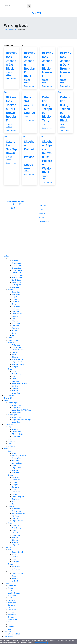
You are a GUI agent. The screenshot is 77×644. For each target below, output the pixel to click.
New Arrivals (9, 636)
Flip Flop (15, 352)
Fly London (16, 309)
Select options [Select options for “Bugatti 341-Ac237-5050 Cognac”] (29, 120)
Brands (11, 290)
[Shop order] (14, 45)
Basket (41, 209)
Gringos (11, 617)
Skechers (15, 328)
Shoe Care (12, 441)
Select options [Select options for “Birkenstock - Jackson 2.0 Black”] (11, 78)
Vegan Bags (16, 437)
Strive (14, 333)
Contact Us (6, 233)
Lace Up (15, 533)
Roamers (11, 627)
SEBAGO (11, 598)
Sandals (11, 343)
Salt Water (16, 326)
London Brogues (18, 497)
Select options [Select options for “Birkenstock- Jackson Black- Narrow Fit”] (47, 86)
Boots (15, 30)
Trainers (15, 391)
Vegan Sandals (17, 362)
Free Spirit (16, 311)
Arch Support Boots (19, 456)
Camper (15, 299)
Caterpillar (16, 302)
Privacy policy (43, 643)
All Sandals (16, 345)
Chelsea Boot (17, 268)
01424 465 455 (16, 204)
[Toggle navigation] (73, 13)
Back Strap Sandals (19, 514)
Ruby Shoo (16, 323)
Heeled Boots (17, 273)
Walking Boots (17, 285)
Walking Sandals (18, 364)
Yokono (11, 629)
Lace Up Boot (17, 463)
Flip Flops (15, 516)
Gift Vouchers (9, 396)
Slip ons (15, 357)
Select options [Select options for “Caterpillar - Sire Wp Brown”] (11, 163)
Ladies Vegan (13, 403)
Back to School (17, 552)
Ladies (6, 256)
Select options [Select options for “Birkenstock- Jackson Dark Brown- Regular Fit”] (11, 130)
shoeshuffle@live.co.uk (16, 202)
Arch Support (17, 266)
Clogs (14, 376)
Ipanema (15, 316)
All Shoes (15, 372)
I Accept (35, 643)
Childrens (7, 547)
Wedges (15, 367)
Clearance (8, 632)
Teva (14, 335)
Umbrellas (12, 446)
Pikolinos (15, 321)
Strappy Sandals (18, 359)
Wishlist (41, 217)
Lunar (14, 319)
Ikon (10, 622)
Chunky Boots (17, 270)
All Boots (15, 261)
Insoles (11, 439)
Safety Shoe (16, 535)
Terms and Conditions (10, 243)
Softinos (15, 331)
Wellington (16, 473)
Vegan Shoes (17, 393)
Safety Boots (17, 280)
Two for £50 (8, 398)
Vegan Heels (16, 408)
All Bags (15, 429)
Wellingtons (16, 287)
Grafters (11, 612)
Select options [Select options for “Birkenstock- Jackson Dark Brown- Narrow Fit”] (65, 86)
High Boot (16, 461)
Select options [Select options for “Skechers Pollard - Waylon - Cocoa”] (29, 174)
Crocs (14, 304)
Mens (10, 30)
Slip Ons (15, 386)
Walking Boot (17, 470)
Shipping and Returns (10, 237)
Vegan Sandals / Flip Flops (22, 410)
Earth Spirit (12, 615)
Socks (10, 444)
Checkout (42, 213)
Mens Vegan (12, 415)
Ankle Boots (16, 263)
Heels (10, 338)
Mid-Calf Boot (17, 278)
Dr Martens (16, 307)
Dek (9, 607)
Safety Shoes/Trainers (20, 384)
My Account (43, 205)
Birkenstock (16, 292)
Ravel (10, 624)
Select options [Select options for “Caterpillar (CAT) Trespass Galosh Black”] (65, 130)
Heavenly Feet (17, 314)
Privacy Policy (7, 240)
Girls (10, 571)
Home (6, 30)
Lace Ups (15, 381)
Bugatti (15, 297)
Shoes (10, 369)
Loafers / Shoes (14, 340)
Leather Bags (17, 432)
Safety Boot (16, 465)
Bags (10, 427)
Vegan (6, 400)
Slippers (15, 388)
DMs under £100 (14, 634)
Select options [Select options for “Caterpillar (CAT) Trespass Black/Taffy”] (47, 128)
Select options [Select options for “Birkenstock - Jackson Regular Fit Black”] (29, 86)
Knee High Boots (18, 275)
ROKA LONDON (17, 434)
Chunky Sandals (18, 350)
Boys (10, 550)
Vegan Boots (17, 282)
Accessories (8, 424)
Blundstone (16, 294)
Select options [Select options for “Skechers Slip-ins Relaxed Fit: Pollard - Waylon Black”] (47, 182)
